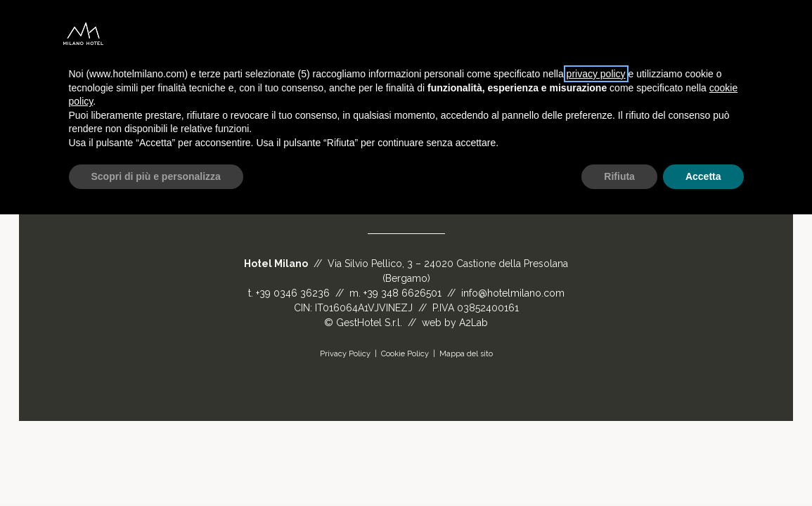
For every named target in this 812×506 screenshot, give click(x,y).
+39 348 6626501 (402, 293)
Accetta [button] (703, 176)
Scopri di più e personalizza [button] (156, 176)
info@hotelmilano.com (513, 293)
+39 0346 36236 (293, 293)
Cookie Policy (405, 354)
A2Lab (473, 323)
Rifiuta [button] (619, 176)
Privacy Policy (345, 354)
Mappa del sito (466, 354)
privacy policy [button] (596, 74)
